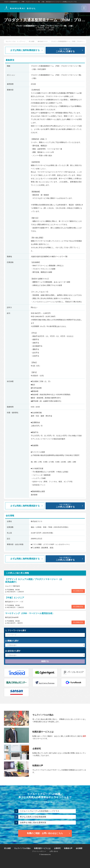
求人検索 (7, 848)
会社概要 (79, 848)
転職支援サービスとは (42, 848)
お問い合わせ (54, 851)
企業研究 (57, 848)
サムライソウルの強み (22, 848)
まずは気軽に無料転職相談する (27, 50)
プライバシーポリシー (39, 851)
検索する (45, 661)
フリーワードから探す (16, 630)
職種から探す (12, 641)
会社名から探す (13, 651)
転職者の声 (68, 848)
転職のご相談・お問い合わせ (49, 833)
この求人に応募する (67, 50)
